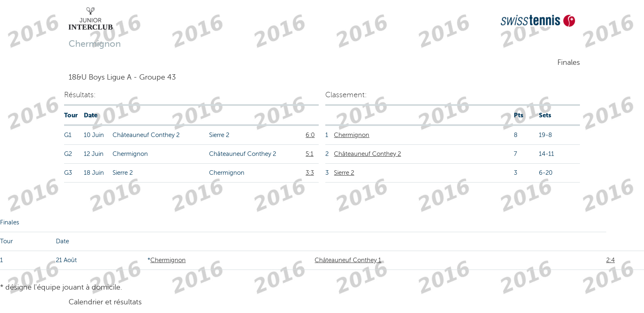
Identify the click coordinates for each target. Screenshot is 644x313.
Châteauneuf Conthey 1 (348, 260)
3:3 (310, 173)
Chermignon (352, 135)
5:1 (309, 154)
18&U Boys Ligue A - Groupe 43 (122, 77)
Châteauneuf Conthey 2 (367, 154)
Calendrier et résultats (105, 302)
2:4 (611, 260)
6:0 (310, 135)
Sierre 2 (344, 173)
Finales (569, 62)
